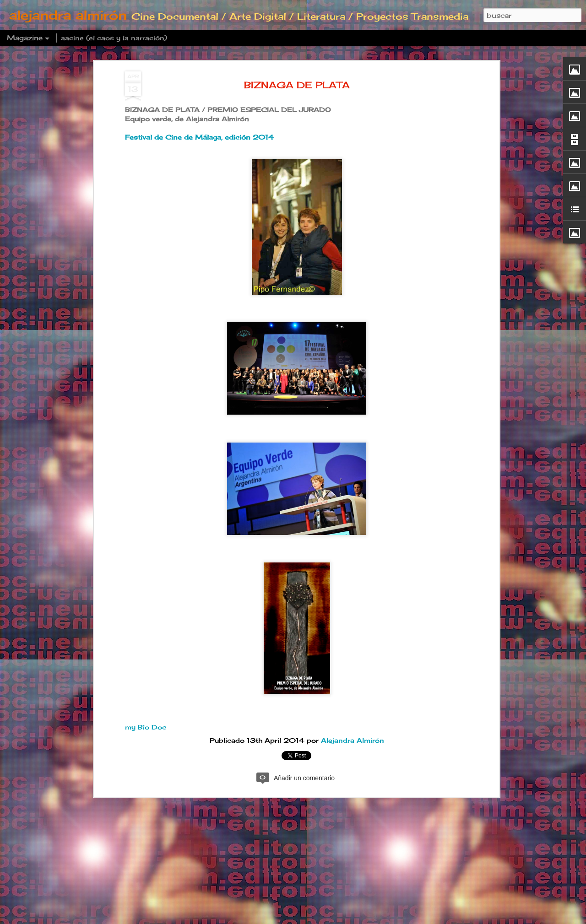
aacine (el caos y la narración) (114, 38)
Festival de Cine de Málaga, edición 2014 (199, 137)
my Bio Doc (146, 727)
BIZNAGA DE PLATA (297, 85)
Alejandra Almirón (353, 740)
